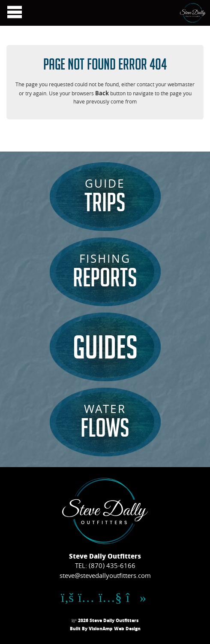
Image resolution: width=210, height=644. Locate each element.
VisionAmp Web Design (115, 629)
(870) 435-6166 (112, 567)
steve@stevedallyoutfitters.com (105, 577)
